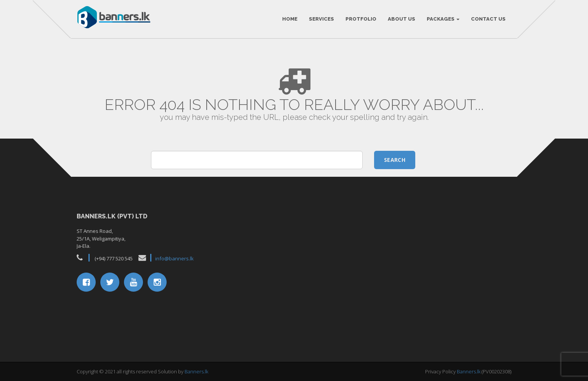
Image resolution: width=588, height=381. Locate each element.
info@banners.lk (174, 258)
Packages (443, 19)
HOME (290, 19)
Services (321, 19)
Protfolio (361, 19)
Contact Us (488, 19)
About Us (402, 19)
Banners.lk (196, 371)
